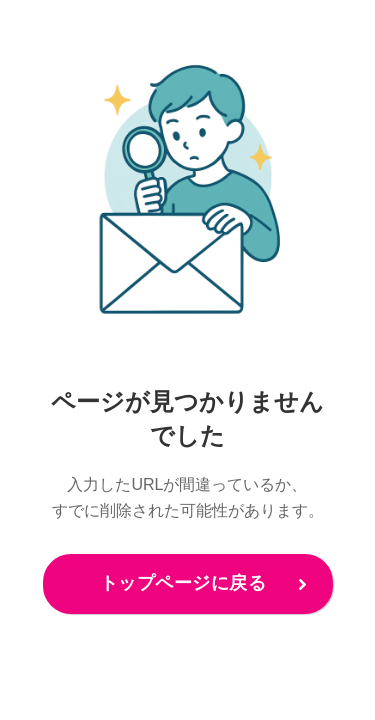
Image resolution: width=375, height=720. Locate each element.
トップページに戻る (183, 583)
